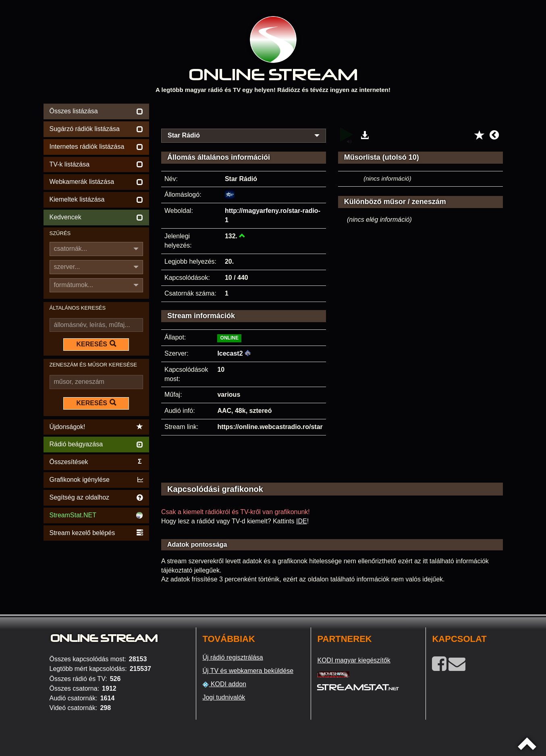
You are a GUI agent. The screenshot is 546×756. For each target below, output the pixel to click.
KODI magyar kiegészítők (354, 660)
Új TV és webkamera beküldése (248, 671)
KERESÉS (96, 344)
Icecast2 (230, 353)
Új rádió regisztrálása (233, 657)
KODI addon (224, 684)
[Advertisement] (332, 114)
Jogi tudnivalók (224, 697)
